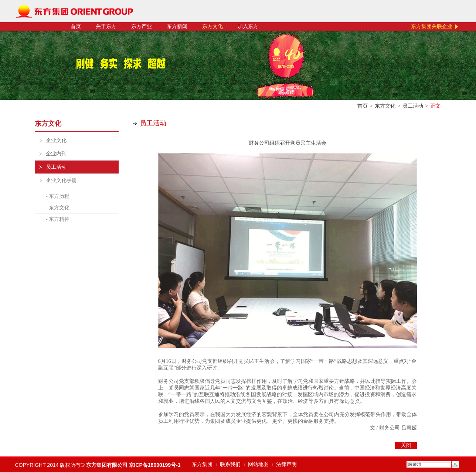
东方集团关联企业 (432, 26)
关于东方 (106, 26)
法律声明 (286, 464)
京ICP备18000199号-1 (155, 465)
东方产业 (142, 26)
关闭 (406, 445)
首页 (76, 26)
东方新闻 (177, 26)
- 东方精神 (58, 219)
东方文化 (212, 26)
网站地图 (258, 464)
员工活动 (413, 106)
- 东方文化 (58, 208)
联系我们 (230, 464)
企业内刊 (56, 154)
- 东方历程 (58, 196)
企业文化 (56, 140)
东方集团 (202, 464)
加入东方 (248, 26)
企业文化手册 (61, 180)
